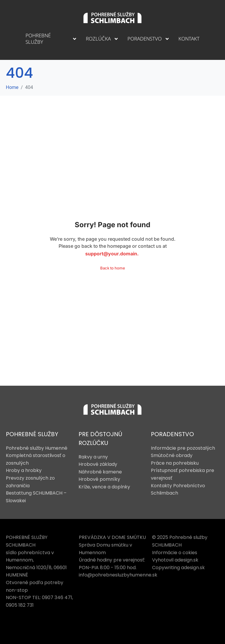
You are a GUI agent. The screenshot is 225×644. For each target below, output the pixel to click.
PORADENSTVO (172, 434)
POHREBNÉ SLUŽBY (32, 434)
